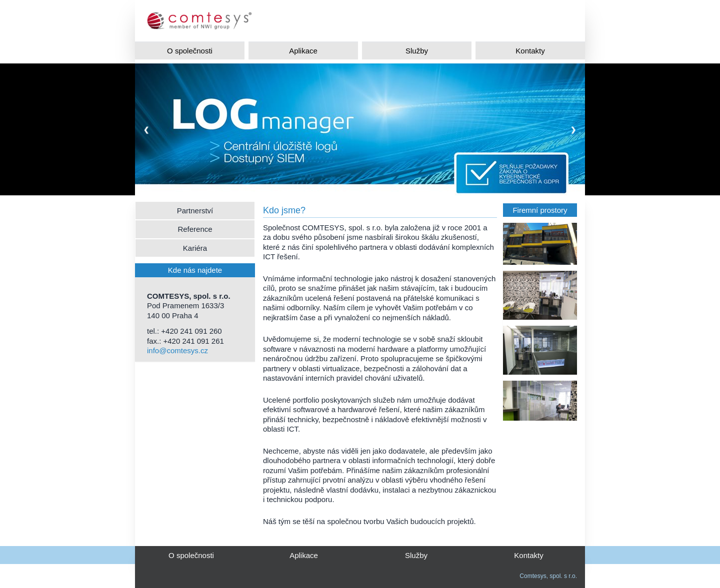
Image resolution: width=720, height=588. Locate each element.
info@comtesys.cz (177, 350)
